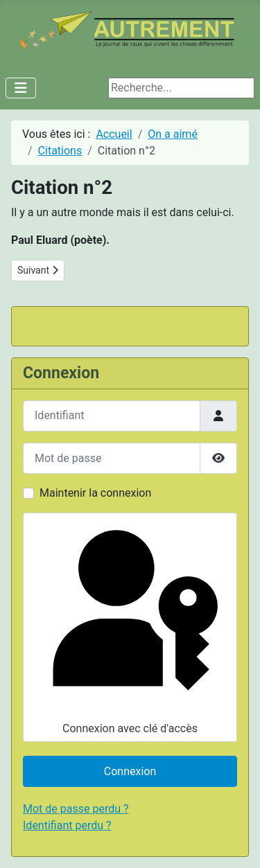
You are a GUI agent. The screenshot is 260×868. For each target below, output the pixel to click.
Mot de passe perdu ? (76, 809)
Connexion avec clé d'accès (129, 626)
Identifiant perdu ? (67, 825)
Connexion (130, 771)
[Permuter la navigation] (21, 88)
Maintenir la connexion (95, 493)
